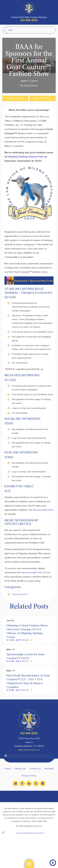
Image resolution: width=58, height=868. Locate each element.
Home (8, 769)
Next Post (43, 98)
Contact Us (35, 769)
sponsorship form (43, 510)
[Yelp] (36, 783)
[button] (53, 863)
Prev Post (15, 98)
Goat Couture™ (20, 594)
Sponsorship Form (32, 572)
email (30, 581)
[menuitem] (8, 769)
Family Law (20, 769)
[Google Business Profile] (43, 783)
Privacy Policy (29, 776)
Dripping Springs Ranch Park (25, 157)
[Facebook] (22, 783)
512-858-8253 (29, 20)
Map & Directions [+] (29, 750)
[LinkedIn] (29, 783)
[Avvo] (15, 783)
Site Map (49, 769)
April (10, 30)
